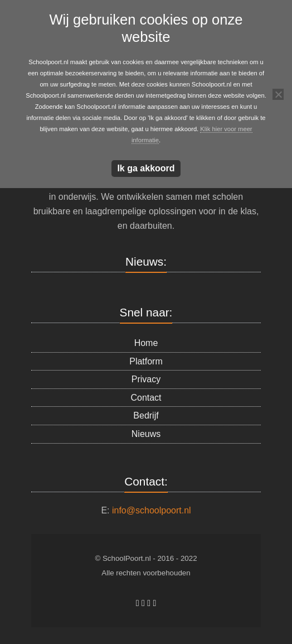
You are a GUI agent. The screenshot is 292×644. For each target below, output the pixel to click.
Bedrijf (146, 415)
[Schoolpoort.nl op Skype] (144, 603)
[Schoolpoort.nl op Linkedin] (150, 603)
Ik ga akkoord (146, 168)
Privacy (146, 379)
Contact (146, 398)
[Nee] (278, 94)
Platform (146, 361)
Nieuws (146, 434)
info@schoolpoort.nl (152, 510)
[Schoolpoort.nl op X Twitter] (155, 603)
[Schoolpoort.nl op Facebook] (139, 603)
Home (146, 343)
